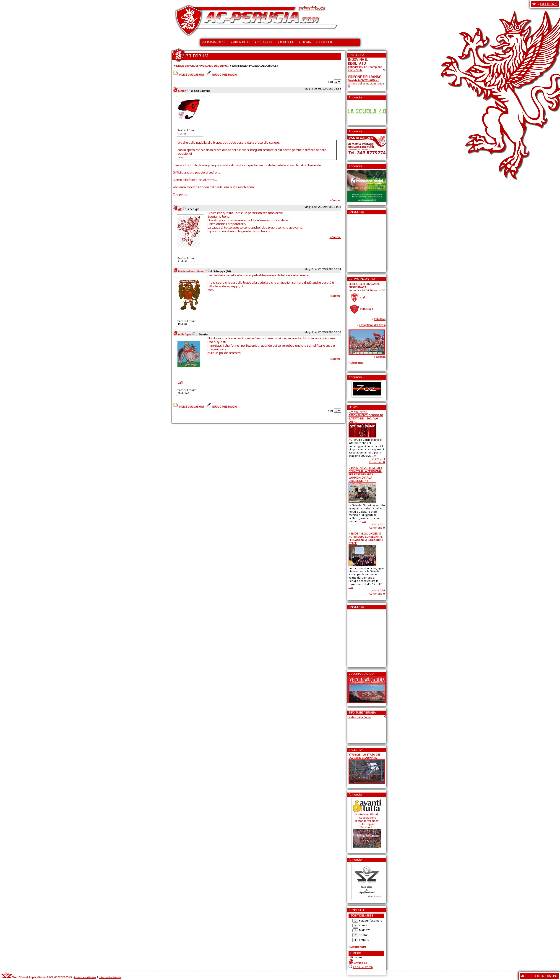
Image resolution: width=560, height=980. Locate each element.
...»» (374, 456)
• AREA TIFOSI (241, 42)
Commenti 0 (377, 462)
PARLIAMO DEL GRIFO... (215, 66)
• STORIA (305, 42)
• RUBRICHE (286, 42)
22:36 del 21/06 (363, 967)
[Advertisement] (362, 242)
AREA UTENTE (549, 4)
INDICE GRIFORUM (187, 66)
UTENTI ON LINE (547, 976)
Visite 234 (378, 590)
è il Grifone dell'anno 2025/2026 (366, 82)
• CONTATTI (324, 42)
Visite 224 (378, 459)
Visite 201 (378, 524)
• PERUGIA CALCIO (214, 42)
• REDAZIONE (264, 42)
